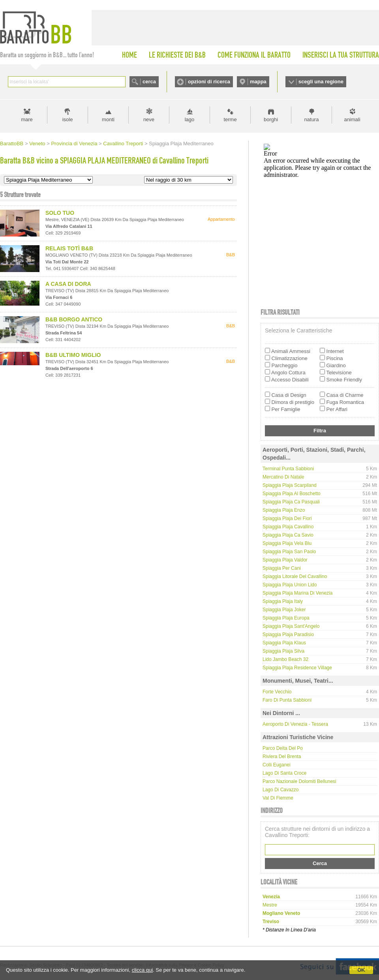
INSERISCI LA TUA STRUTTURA (341, 55)
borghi (271, 119)
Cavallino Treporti (123, 144)
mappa (258, 82)
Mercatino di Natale (283, 477)
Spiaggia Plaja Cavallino (288, 527)
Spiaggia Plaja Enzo (284, 510)
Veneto (37, 144)
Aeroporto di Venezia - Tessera (295, 724)
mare (27, 119)
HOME (129, 55)
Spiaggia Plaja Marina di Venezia (297, 593)
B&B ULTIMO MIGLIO (73, 355)
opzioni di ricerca (209, 82)
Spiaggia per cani (282, 568)
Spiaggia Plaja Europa (286, 618)
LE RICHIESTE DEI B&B (177, 55)
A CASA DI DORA (68, 284)
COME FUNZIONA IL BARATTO (254, 55)
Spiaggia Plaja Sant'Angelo (291, 626)
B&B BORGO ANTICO (74, 319)
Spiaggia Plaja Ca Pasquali (291, 502)
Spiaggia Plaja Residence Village (297, 668)
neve (149, 119)
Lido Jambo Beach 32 (285, 659)
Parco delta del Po (283, 748)
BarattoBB (12, 144)
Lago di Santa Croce (284, 773)
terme (230, 119)
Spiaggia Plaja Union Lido (290, 585)
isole (68, 119)
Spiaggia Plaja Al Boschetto (292, 494)
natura (312, 119)
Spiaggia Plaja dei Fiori (287, 518)
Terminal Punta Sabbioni (288, 469)
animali (352, 119)
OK (361, 970)
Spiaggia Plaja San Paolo (289, 552)
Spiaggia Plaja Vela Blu (287, 543)
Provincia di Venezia (74, 144)
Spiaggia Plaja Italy (283, 601)
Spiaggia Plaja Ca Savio (288, 535)
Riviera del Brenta (282, 757)
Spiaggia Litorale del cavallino (295, 576)
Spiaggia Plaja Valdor (285, 560)
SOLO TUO (60, 213)
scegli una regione (321, 82)
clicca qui (142, 970)
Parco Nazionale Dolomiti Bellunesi (299, 781)
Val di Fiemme (278, 798)
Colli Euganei (277, 765)
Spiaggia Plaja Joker (284, 610)
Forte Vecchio (277, 692)
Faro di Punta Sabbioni (287, 700)
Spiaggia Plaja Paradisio (288, 635)
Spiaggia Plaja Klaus (284, 643)
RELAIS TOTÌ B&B (69, 248)
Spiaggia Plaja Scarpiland (290, 485)
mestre (270, 905)
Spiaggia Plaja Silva (283, 651)
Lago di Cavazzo (280, 790)
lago (190, 119)
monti (108, 119)
